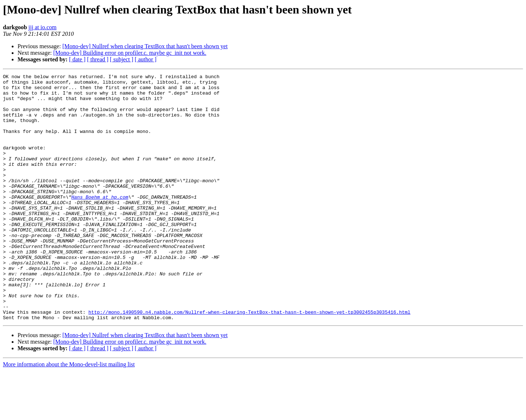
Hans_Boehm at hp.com (100, 222)
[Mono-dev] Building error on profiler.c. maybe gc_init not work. (130, 53)
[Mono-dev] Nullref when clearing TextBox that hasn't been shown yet (145, 46)
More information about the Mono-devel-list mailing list (69, 414)
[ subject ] (122, 59)
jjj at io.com (43, 27)
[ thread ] (98, 59)
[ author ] (146, 59)
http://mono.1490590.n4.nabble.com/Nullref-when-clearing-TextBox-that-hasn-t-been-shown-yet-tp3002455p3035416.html (249, 360)
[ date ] (77, 59)
